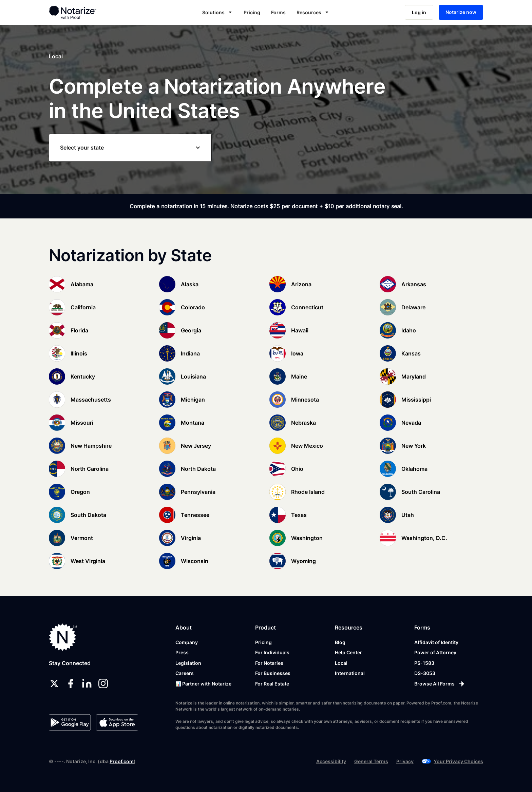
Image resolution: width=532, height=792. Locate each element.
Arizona (301, 284)
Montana (193, 423)
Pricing (252, 12)
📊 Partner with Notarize (203, 684)
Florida (79, 330)
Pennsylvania (198, 492)
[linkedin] (87, 683)
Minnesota (305, 400)
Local (341, 663)
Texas (299, 515)
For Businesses (273, 673)
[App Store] (117, 722)
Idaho (409, 330)
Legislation (188, 663)
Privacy (405, 761)
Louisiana (193, 376)
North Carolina (90, 469)
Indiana (190, 353)
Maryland (414, 376)
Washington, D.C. (424, 538)
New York (414, 446)
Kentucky (83, 376)
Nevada (411, 423)
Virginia (191, 538)
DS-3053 (425, 673)
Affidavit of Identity (436, 642)
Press (182, 652)
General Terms (371, 761)
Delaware (413, 307)
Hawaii (300, 330)
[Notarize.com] (63, 637)
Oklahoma (414, 469)
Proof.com (122, 761)
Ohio (297, 469)
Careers (185, 673)
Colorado (193, 307)
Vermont (82, 538)
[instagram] (103, 683)
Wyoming (303, 561)
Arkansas (414, 284)
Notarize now (461, 12)
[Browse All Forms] (440, 684)
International (350, 673)
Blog (340, 642)
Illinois (79, 353)
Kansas (411, 353)
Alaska (190, 284)
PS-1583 (424, 663)
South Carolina (421, 492)
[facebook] (71, 683)
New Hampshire (91, 446)
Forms (278, 12)
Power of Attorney (435, 652)
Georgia (191, 330)
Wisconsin (195, 561)
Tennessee (195, 515)
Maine (299, 376)
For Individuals (272, 652)
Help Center (348, 652)
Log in (419, 12)
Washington (307, 538)
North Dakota (198, 469)
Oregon (80, 492)
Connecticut (307, 307)
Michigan (193, 400)
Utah (408, 515)
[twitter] (54, 683)
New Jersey (196, 446)
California (83, 307)
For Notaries (269, 663)
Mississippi (416, 400)
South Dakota (88, 515)
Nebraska (303, 423)
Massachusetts (91, 400)
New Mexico (307, 446)
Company (187, 642)
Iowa (297, 353)
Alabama (82, 284)
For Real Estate (272, 684)
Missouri (82, 423)
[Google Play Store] (70, 722)
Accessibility (331, 761)
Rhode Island (308, 492)
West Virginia (88, 561)
